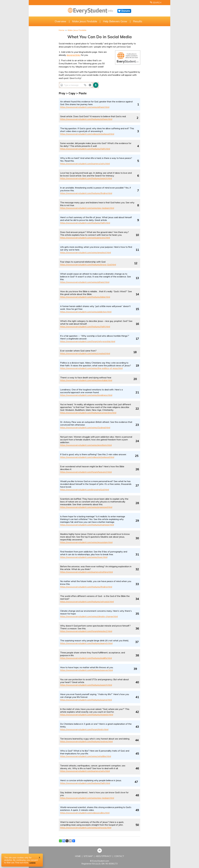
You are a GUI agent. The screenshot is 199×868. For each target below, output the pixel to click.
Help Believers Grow (115, 21)
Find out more (22, 863)
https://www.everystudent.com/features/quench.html (86, 643)
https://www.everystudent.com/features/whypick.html (87, 602)
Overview (60, 21)
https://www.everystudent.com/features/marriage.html (87, 525)
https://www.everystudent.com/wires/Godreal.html (85, 427)
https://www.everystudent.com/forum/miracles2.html (86, 631)
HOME (78, 856)
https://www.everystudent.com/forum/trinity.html (84, 729)
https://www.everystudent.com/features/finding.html (86, 193)
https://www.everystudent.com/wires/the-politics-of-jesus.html (91, 368)
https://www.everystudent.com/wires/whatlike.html (86, 756)
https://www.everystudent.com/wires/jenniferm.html (86, 445)
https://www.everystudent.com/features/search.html (86, 178)
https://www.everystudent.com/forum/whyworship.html (88, 341)
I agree (32, 863)
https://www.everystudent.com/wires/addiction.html (86, 312)
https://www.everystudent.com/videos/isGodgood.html (87, 134)
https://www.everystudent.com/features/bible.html (85, 297)
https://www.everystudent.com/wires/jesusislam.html (86, 542)
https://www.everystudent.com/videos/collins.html (85, 813)
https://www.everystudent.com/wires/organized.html (86, 507)
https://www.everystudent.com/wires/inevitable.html (86, 380)
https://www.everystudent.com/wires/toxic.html (84, 557)
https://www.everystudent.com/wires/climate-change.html (89, 616)
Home (61, 30)
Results (138, 21)
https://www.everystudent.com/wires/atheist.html (85, 107)
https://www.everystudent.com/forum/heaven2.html (86, 472)
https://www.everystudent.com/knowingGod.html (85, 490)
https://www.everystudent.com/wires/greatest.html (85, 252)
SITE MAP (88, 856)
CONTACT (119, 856)
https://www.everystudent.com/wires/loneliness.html (86, 395)
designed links (74, 55)
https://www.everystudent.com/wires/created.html (85, 353)
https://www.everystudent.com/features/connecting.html (88, 413)
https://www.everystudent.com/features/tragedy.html (87, 715)
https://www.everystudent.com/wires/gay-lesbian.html (87, 208)
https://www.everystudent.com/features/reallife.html (86, 658)
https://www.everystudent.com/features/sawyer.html (86, 670)
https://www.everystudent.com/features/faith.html (85, 149)
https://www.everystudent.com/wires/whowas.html (86, 828)
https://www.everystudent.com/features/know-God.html (88, 264)
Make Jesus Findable (85, 21)
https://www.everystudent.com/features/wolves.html (86, 741)
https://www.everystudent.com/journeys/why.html (85, 164)
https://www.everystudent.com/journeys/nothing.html (86, 572)
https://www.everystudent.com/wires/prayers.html (85, 238)
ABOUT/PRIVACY (104, 856)
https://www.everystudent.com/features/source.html (86, 700)
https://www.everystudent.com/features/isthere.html (86, 119)
